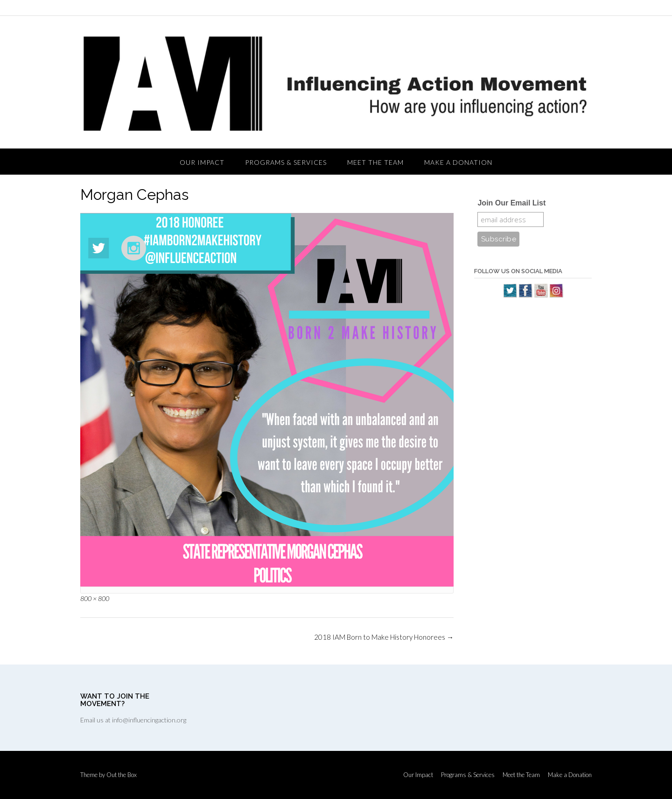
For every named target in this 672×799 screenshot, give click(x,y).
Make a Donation (458, 162)
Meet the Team (375, 162)
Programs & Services (286, 162)
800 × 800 (95, 598)
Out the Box (122, 775)
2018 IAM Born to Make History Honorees (384, 637)
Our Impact (202, 162)
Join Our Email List (511, 203)
